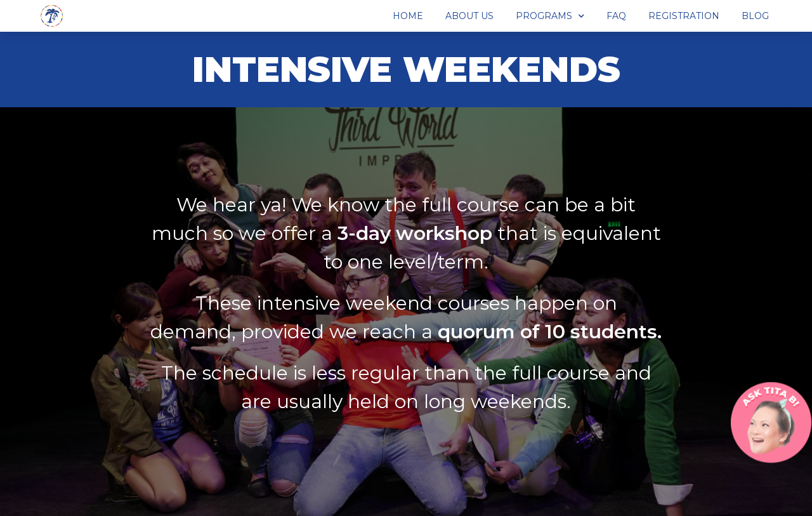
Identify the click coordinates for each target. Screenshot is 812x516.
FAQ (616, 16)
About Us (469, 16)
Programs (550, 16)
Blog (755, 16)
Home (408, 16)
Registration (684, 16)
